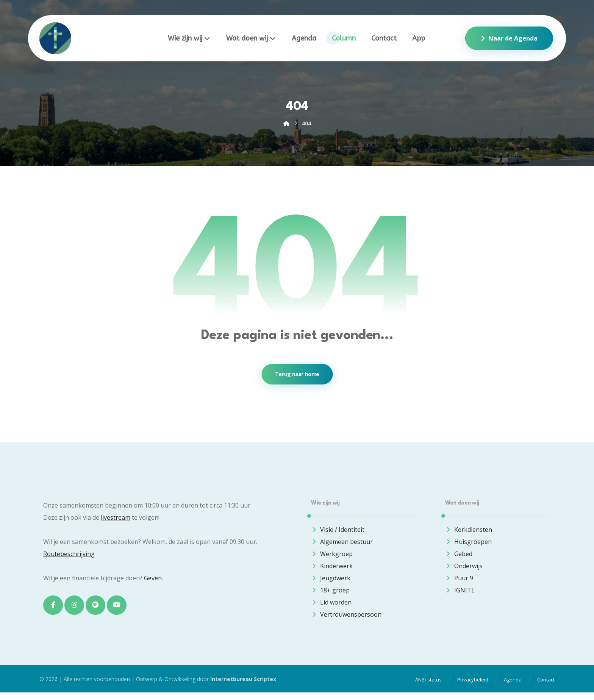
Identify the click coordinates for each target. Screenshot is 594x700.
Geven (153, 581)
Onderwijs (464, 569)
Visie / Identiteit (338, 533)
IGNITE (460, 593)
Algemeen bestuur (342, 545)
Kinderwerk (332, 569)
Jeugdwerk (331, 581)
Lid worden (331, 605)
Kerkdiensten (469, 533)
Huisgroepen (468, 545)
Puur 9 (459, 581)
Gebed (459, 557)
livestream (116, 520)
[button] (53, 609)
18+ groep (330, 593)
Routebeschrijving (69, 557)
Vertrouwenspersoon (346, 617)
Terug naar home (297, 377)
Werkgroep (332, 557)
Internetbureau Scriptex (243, 687)
